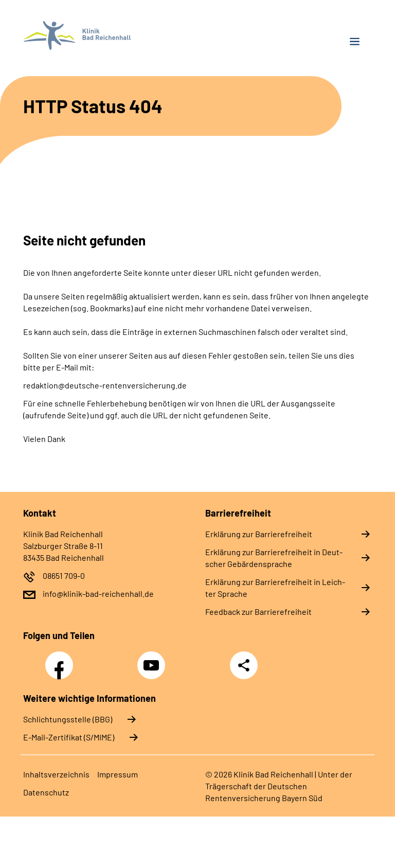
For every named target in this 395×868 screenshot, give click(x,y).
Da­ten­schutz (46, 792)
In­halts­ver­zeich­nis (56, 774)
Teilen (244, 665)
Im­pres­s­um (118, 774)
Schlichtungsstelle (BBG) (68, 719)
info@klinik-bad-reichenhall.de (98, 594)
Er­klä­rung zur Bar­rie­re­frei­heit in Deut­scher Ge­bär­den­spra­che (274, 558)
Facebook (62, 660)
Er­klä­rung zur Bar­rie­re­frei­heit (259, 534)
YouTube (153, 660)
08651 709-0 (64, 575)
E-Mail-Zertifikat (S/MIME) (69, 737)
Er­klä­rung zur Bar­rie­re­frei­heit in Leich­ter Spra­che (275, 588)
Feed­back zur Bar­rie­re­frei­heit (258, 612)
